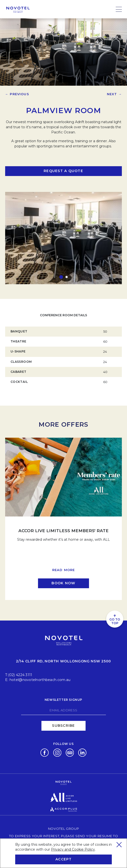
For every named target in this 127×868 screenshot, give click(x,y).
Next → (114, 94)
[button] (61, 277)
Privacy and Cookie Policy (73, 849)
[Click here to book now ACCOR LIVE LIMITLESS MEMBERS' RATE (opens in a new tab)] (63, 583)
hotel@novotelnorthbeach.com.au (40, 680)
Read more (64, 570)
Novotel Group (63, 828)
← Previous (17, 94)
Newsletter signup (63, 700)
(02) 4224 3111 (20, 675)
